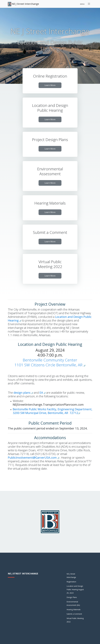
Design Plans (72, 597)
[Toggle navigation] (85, 4)
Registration (71, 582)
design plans (22, 393)
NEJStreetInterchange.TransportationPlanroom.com (48, 404)
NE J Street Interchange (23, 4)
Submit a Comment (74, 614)
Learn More (50, 85)
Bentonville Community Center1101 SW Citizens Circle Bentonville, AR (48, 362)
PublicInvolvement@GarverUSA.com (33, 457)
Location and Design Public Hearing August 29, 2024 (75, 589)
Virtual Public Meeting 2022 (75, 620)
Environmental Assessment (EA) (73, 603)
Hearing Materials (74, 610)
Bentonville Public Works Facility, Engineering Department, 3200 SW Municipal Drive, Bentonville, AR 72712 (53, 411)
